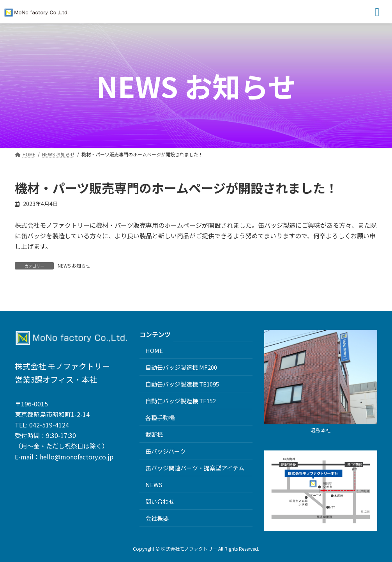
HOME (154, 350)
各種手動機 (160, 417)
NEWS (154, 484)
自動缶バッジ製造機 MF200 (181, 367)
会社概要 (157, 518)
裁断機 (154, 434)
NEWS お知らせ (74, 265)
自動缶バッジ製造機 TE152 (181, 400)
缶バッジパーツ (166, 451)
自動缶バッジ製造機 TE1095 (182, 384)
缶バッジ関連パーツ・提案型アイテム (195, 467)
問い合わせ (160, 501)
